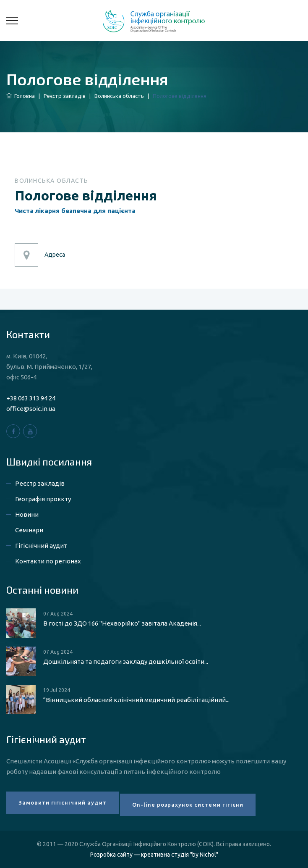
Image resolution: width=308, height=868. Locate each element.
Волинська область (119, 96)
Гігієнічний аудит (41, 546)
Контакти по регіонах (48, 561)
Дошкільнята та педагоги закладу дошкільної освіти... (126, 662)
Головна (21, 96)
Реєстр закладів (65, 96)
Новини (27, 514)
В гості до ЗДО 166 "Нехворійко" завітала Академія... (122, 623)
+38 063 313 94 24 (31, 398)
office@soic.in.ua (31, 409)
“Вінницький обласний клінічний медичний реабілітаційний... (136, 700)
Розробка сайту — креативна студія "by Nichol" (154, 855)
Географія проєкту (43, 499)
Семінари (29, 530)
